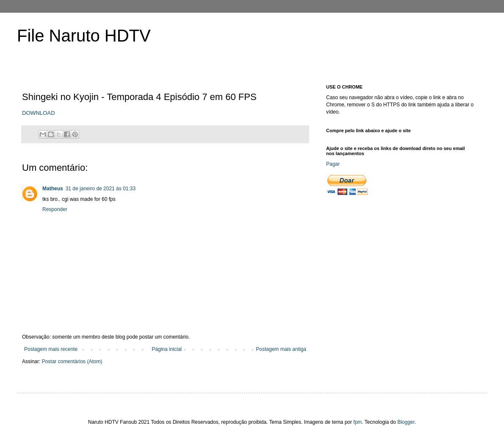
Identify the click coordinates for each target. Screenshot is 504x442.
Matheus (53, 189)
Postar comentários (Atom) (72, 361)
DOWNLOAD (39, 113)
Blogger (406, 422)
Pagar (333, 164)
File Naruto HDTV (84, 36)
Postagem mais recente (51, 349)
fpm (357, 422)
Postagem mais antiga (281, 349)
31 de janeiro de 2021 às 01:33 (101, 189)
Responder (55, 209)
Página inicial (167, 349)
